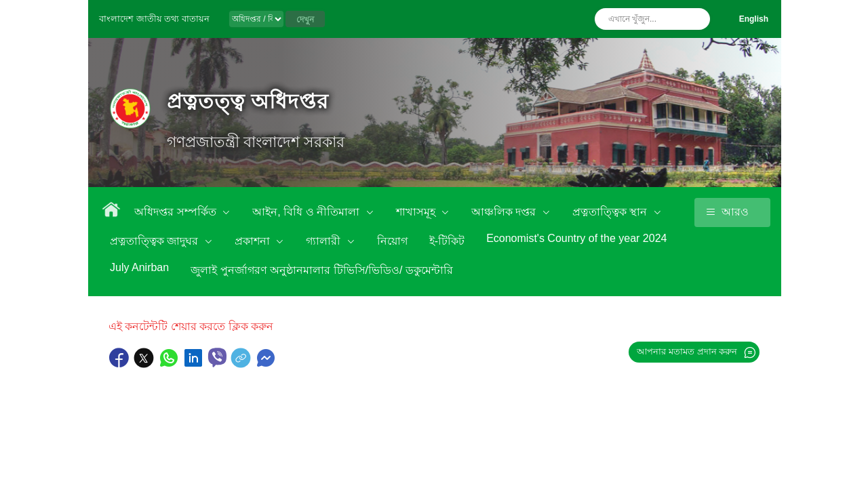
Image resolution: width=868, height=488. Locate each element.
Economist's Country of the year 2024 (576, 238)
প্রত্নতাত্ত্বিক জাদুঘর (156, 241)
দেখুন (305, 20)
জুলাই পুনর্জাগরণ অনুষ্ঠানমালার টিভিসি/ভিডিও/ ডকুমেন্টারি (322, 270)
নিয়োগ (392, 241)
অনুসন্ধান (696, 19)
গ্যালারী (324, 241)
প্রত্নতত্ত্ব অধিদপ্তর (248, 101)
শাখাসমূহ (417, 212)
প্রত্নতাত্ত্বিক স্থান (611, 212)
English (754, 19)
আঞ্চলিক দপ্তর (505, 212)
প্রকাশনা (254, 241)
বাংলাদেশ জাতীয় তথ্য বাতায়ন (154, 19)
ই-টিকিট (447, 241)
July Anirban (139, 267)
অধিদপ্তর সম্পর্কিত (177, 212)
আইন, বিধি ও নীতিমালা (307, 212)
